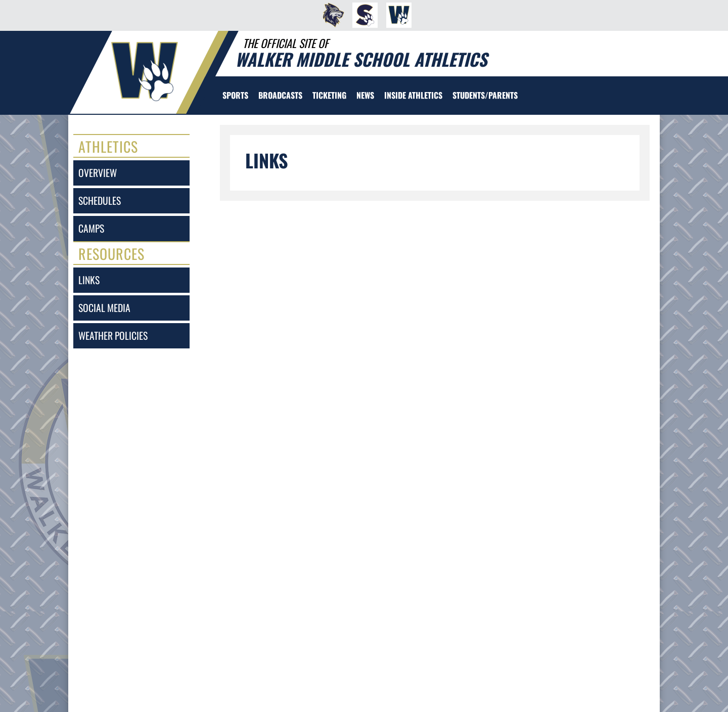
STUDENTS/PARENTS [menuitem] (485, 95)
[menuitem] (330, 15)
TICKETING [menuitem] (329, 95)
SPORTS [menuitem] (235, 95)
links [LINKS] (89, 280)
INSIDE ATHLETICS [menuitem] (413, 95)
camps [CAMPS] (91, 228)
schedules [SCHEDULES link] (100, 201)
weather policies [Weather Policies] (113, 336)
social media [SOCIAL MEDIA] (104, 308)
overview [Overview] (98, 173)
